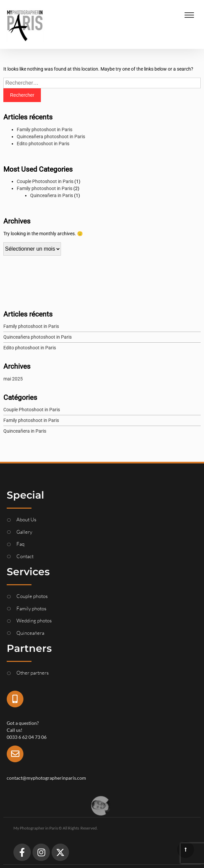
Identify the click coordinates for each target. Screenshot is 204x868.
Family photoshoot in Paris (45, 129)
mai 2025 (13, 379)
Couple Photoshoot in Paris (45, 181)
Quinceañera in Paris (52, 195)
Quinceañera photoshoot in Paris (51, 137)
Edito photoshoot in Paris (43, 144)
